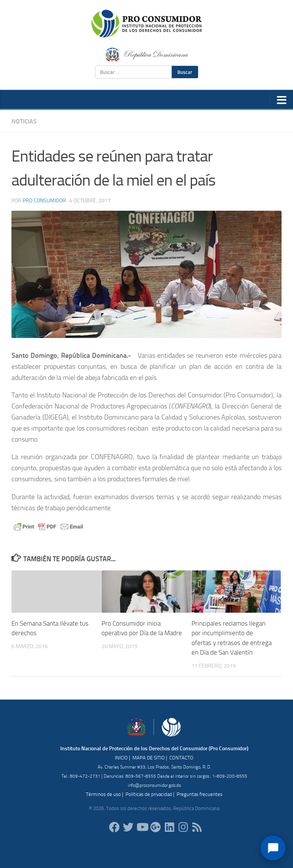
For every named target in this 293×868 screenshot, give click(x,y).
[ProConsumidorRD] (114, 827)
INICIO (121, 758)
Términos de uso (103, 794)
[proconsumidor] (169, 827)
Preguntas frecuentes (200, 794)
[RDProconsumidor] (142, 827)
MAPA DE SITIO (149, 758)
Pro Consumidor (44, 201)
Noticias (24, 121)
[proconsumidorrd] (128, 827)
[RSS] (197, 827)
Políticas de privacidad (149, 794)
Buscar (185, 72)
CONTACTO (181, 758)
